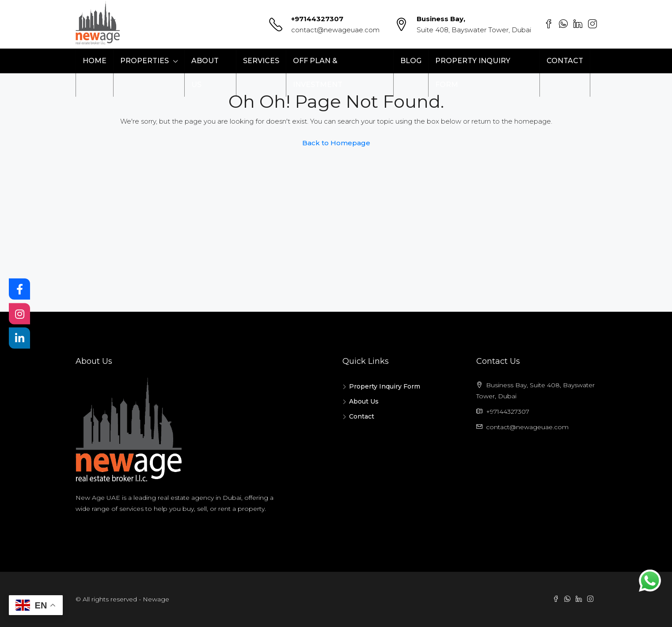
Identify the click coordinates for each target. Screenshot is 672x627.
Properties (144, 61)
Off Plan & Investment (318, 73)
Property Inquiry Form (473, 73)
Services (261, 61)
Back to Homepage (336, 143)
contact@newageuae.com (335, 30)
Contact (565, 61)
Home (95, 61)
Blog (411, 61)
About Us (205, 73)
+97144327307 (317, 19)
